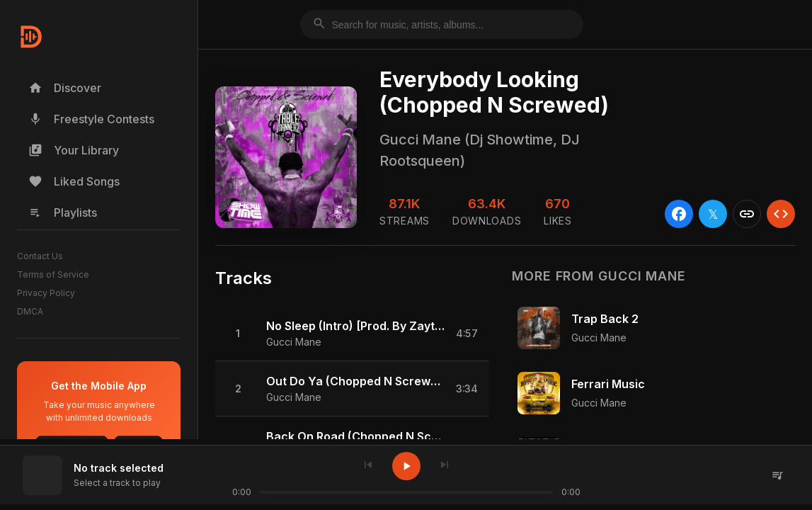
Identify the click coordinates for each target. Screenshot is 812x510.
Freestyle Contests (91, 119)
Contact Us (40, 256)
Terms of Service (53, 274)
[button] (352, 334)
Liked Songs (74, 181)
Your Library (74, 150)
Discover (65, 88)
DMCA (30, 311)
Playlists (63, 212)
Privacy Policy (46, 293)
